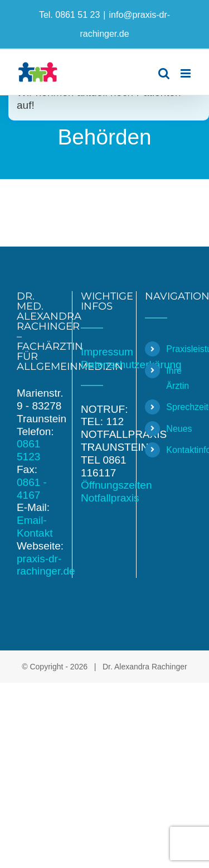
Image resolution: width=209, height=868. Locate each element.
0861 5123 (28, 450)
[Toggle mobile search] (164, 73)
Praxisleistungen (179, 349)
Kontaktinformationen (179, 450)
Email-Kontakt (35, 527)
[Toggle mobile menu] (186, 73)
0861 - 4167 (32, 489)
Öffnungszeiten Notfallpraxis (116, 491)
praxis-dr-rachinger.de (46, 565)
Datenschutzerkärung (131, 365)
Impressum (107, 352)
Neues (179, 429)
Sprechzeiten (179, 407)
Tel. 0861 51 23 (69, 15)
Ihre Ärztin (178, 378)
